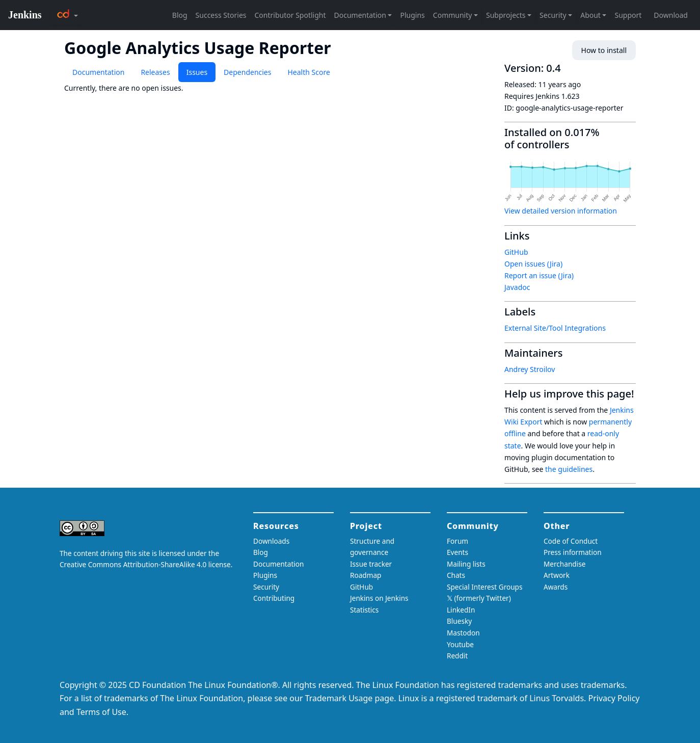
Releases (155, 72)
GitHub (516, 252)
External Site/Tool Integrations (555, 328)
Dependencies (247, 72)
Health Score (308, 72)
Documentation (98, 72)
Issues (197, 72)
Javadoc (517, 287)
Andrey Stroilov (530, 369)
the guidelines (569, 469)
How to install (604, 50)
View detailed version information (561, 211)
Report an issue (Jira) (539, 275)
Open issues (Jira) (533, 264)
